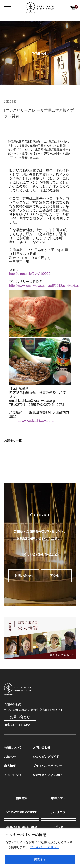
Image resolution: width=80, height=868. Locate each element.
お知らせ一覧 (13, 440)
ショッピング (13, 775)
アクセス (56, 576)
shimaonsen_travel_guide (22, 827)
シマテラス (58, 813)
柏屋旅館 (22, 798)
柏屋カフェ (58, 798)
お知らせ (10, 757)
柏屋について (13, 748)
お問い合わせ (24, 576)
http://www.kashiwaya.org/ (35, 421)
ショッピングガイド (46, 757)
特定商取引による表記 (47, 775)
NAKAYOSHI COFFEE (22, 813)
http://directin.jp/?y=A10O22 (30, 274)
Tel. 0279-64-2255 (40, 554)
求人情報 (10, 766)
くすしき (58, 827)
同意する (40, 860)
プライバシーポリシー (45, 847)
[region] (40, 848)
